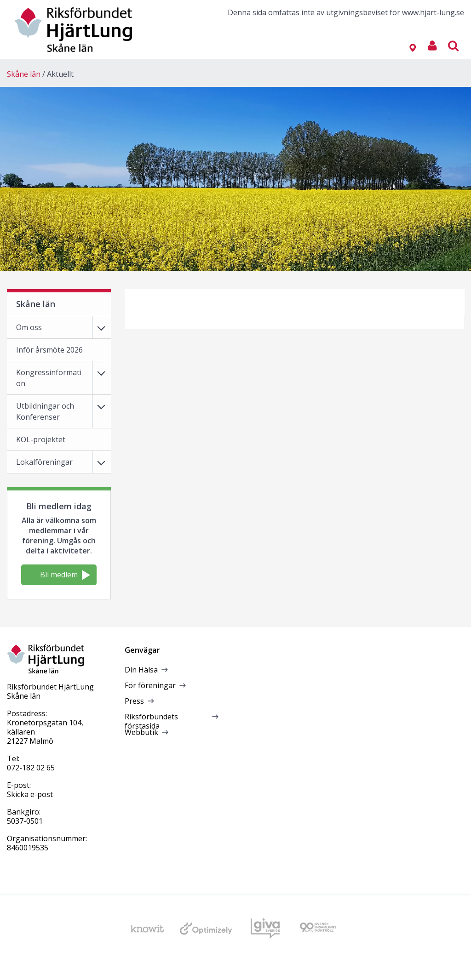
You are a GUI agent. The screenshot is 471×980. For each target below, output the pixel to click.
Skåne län (24, 74)
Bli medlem (65, 575)
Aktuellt (60, 74)
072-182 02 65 (31, 768)
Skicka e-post (30, 794)
